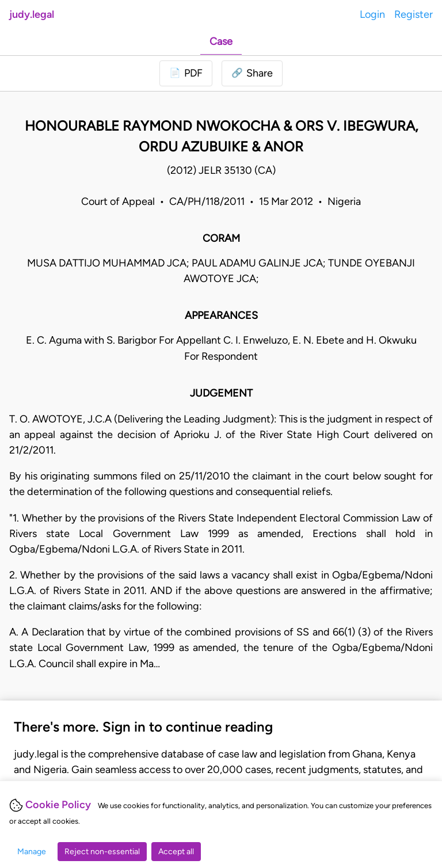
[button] (252, 73)
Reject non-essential (102, 852)
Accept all (176, 852)
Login (372, 14)
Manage (32, 852)
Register (414, 14)
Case (221, 41)
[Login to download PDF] (186, 73)
